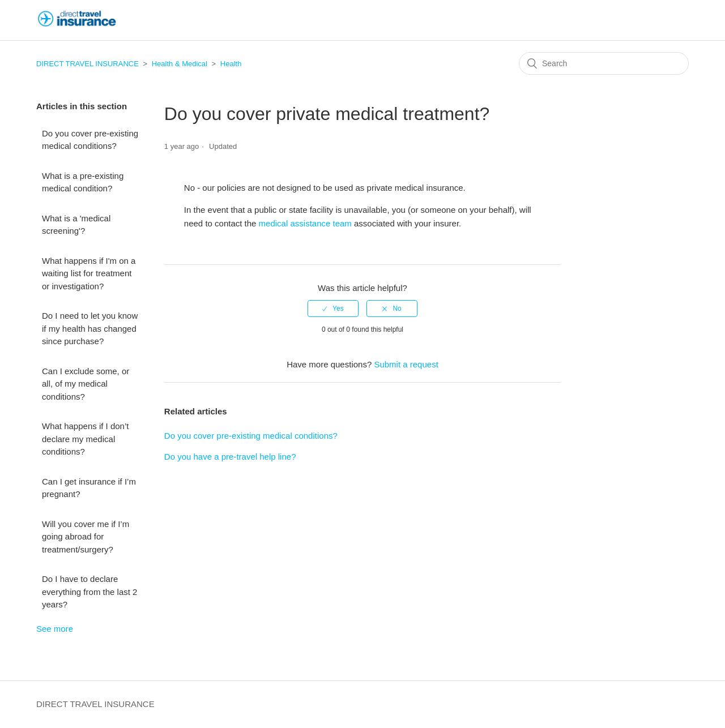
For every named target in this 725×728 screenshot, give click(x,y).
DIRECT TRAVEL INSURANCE (88, 64)
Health (231, 64)
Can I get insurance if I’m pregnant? (89, 488)
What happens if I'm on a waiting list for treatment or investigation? (89, 273)
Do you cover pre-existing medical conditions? (90, 140)
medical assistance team (305, 223)
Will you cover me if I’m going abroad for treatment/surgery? (86, 537)
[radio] (333, 309)
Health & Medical (180, 64)
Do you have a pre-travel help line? (230, 457)
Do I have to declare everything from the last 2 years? (89, 592)
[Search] (604, 63)
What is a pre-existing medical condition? (83, 182)
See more (55, 629)
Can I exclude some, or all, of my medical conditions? (86, 384)
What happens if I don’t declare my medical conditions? (85, 439)
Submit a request (406, 364)
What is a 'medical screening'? (76, 225)
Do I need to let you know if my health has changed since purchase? (90, 328)
